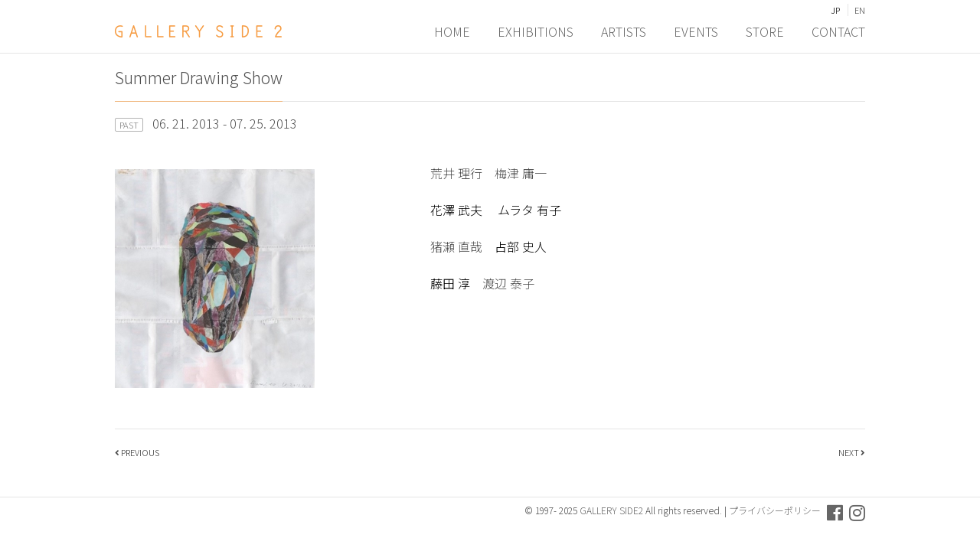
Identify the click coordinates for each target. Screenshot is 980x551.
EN (860, 10)
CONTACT (838, 31)
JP (835, 10)
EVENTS (696, 31)
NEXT (849, 452)
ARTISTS (624, 31)
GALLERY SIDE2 (611, 510)
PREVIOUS (140, 452)
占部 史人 (521, 246)
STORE (765, 31)
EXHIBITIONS (536, 31)
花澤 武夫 (458, 210)
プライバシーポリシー (775, 510)
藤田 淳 (450, 283)
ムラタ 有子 (529, 210)
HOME (452, 31)
